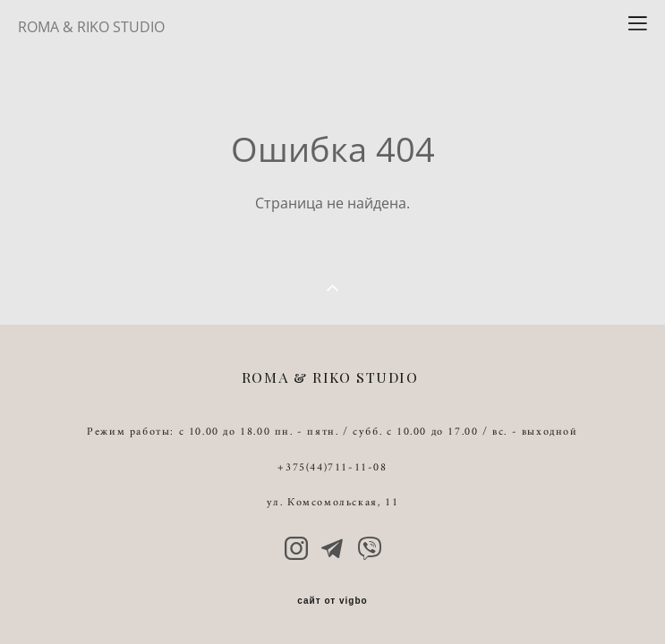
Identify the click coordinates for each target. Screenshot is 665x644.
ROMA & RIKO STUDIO (91, 27)
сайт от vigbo (332, 601)
